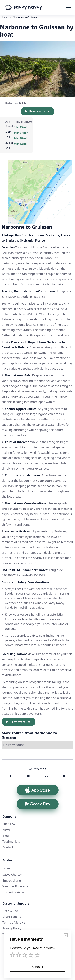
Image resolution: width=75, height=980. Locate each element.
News (6, 830)
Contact (8, 847)
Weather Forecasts (15, 886)
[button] (68, 7)
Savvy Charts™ (12, 875)
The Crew (9, 824)
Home (4, 17)
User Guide (10, 911)
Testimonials (11, 841)
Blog (6, 836)
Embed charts (12, 880)
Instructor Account (15, 892)
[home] (28, 7)
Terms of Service (14, 922)
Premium (9, 868)
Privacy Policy (12, 928)
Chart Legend (12, 917)
